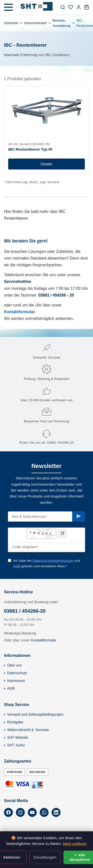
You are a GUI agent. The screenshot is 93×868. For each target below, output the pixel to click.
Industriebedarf (35, 23)
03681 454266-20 (60, 443)
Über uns (14, 665)
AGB (17, 566)
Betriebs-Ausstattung (62, 23)
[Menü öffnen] (8, 7)
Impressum (16, 681)
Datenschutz (17, 673)
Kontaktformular (44, 640)
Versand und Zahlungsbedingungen (35, 714)
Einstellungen (45, 857)
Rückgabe (15, 722)
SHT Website (18, 737)
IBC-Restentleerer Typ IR (30, 149)
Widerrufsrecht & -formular (28, 730)
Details (46, 164)
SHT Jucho (16, 745)
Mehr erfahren (75, 844)
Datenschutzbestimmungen (53, 561)
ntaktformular (22, 312)
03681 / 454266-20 (25, 611)
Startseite (11, 23)
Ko (7, 312)
